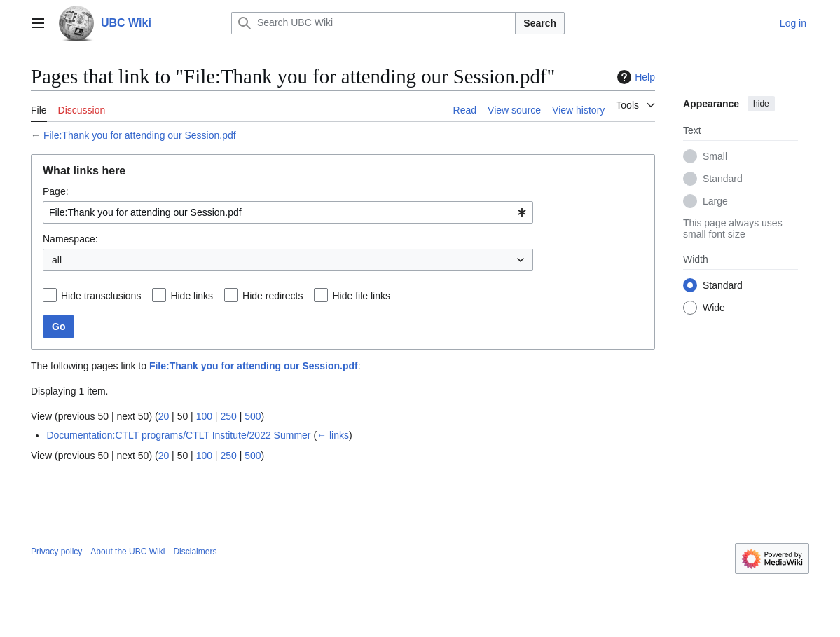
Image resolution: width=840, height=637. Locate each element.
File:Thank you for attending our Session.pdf (140, 135)
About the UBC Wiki (128, 552)
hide (761, 104)
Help (634, 77)
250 (228, 416)
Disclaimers (195, 552)
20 (164, 416)
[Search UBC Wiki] (373, 23)
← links (333, 435)
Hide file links (361, 296)
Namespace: (70, 239)
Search (540, 23)
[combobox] (288, 212)
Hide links (192, 296)
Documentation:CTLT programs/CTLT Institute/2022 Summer (178, 435)
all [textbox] (57, 260)
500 (253, 416)
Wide (714, 308)
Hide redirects (273, 296)
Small (715, 156)
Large (715, 201)
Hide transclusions (101, 296)
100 (204, 416)
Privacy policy (56, 552)
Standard (723, 179)
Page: (56, 191)
